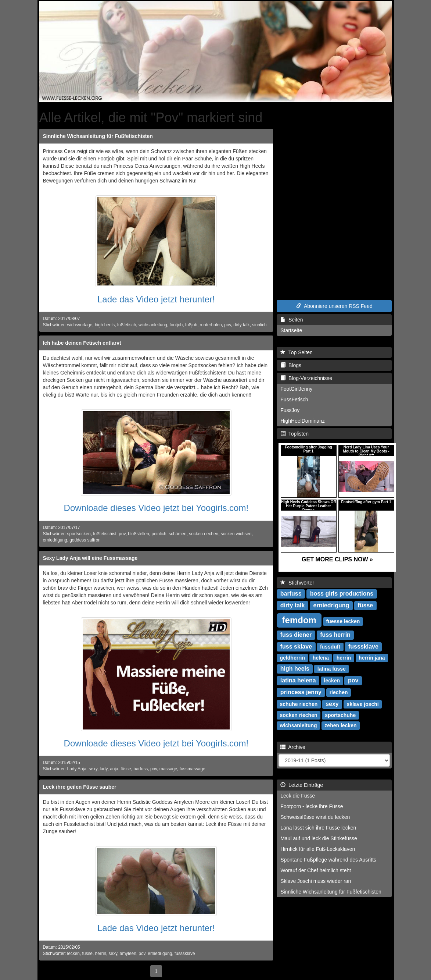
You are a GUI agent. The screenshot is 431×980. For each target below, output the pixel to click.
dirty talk (241, 325)
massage (168, 769)
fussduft (330, 647)
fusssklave (185, 954)
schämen (177, 534)
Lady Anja (77, 769)
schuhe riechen (299, 704)
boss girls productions (342, 594)
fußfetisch (127, 325)
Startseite (291, 330)
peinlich (159, 534)
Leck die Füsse (298, 796)
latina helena (298, 680)
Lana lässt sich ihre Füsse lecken (318, 828)
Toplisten (294, 434)
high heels (105, 325)
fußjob (191, 325)
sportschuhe (340, 715)
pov (227, 325)
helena (321, 658)
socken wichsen (236, 534)
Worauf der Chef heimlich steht (316, 870)
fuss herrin (335, 635)
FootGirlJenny (296, 389)
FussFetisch (294, 400)
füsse (126, 769)
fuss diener (296, 635)
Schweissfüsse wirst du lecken (315, 817)
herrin (101, 954)
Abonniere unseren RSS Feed (334, 306)
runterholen (211, 325)
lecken (73, 954)
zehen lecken (340, 725)
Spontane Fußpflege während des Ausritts (328, 860)
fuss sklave (296, 647)
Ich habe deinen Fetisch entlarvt (82, 343)
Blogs (291, 365)
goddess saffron (85, 540)
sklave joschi (363, 704)
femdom (299, 620)
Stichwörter (297, 583)
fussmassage (193, 769)
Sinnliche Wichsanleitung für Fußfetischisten (98, 136)
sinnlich (259, 325)
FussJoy (290, 410)
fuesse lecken (343, 621)
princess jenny (301, 692)
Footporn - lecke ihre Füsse (312, 806)
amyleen (128, 954)
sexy (93, 769)
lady (104, 769)
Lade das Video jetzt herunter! (156, 299)
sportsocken (79, 534)
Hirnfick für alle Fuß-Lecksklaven (318, 849)
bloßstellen (139, 534)
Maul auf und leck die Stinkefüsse (319, 838)
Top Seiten (297, 352)
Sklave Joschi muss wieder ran (316, 881)
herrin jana (372, 658)
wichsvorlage (80, 325)
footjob (176, 325)
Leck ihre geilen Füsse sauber (80, 787)
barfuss (141, 769)
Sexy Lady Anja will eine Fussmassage (90, 558)
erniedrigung (55, 540)
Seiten (292, 320)
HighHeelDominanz (303, 421)
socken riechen (204, 534)
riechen (339, 692)
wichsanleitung (153, 325)
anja (114, 769)
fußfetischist (105, 534)
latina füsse (332, 669)
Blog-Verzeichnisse (306, 378)
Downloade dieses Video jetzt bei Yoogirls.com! (156, 508)
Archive (293, 747)
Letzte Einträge (302, 785)
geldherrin (292, 658)
